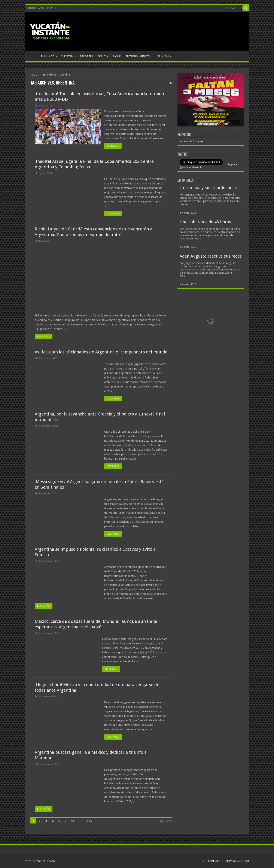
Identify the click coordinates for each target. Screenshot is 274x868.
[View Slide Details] (211, 101)
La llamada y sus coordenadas (208, 188)
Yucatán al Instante (191, 141)
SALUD (117, 56)
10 (72, 821)
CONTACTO (215, 861)
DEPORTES (86, 56)
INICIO (33, 56)
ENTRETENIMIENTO (138, 56)
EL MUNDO (48, 56)
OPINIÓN (163, 56)
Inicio (34, 75)
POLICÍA (103, 56)
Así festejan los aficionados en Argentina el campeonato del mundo (101, 352)
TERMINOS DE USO (237, 861)
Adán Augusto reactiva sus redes (211, 256)
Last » (89, 821)
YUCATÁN (67, 56)
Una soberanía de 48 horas (205, 222)
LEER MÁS (113, 146)
